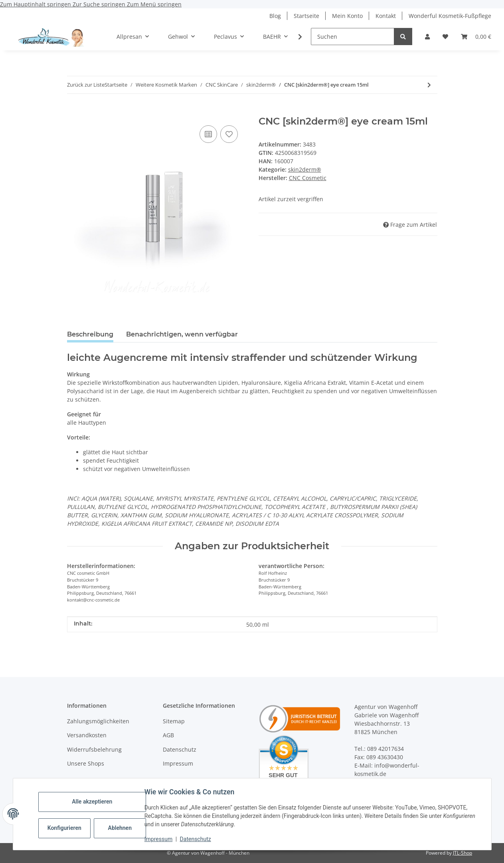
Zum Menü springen (154, 4)
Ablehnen (122, 828)
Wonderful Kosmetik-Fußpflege (450, 16)
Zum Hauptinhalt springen (36, 4)
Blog (275, 16)
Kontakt (386, 16)
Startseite (306, 16)
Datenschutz (197, 839)
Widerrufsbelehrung (94, 749)
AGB (168, 735)
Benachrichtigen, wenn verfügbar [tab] (182, 334)
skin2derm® (305, 169)
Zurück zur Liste (86, 85)
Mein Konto (347, 16)
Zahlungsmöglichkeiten (98, 721)
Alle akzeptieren (94, 802)
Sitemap (174, 721)
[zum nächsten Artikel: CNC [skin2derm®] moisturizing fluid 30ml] (429, 85)
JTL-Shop (462, 853)
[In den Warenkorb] (73, 111)
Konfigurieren (67, 828)
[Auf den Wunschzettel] (229, 134)
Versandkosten (87, 735)
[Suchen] (353, 37)
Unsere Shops (86, 763)
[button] (427, 37)
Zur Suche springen (100, 4)
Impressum (160, 839)
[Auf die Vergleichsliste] (208, 134)
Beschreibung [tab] (90, 334)
